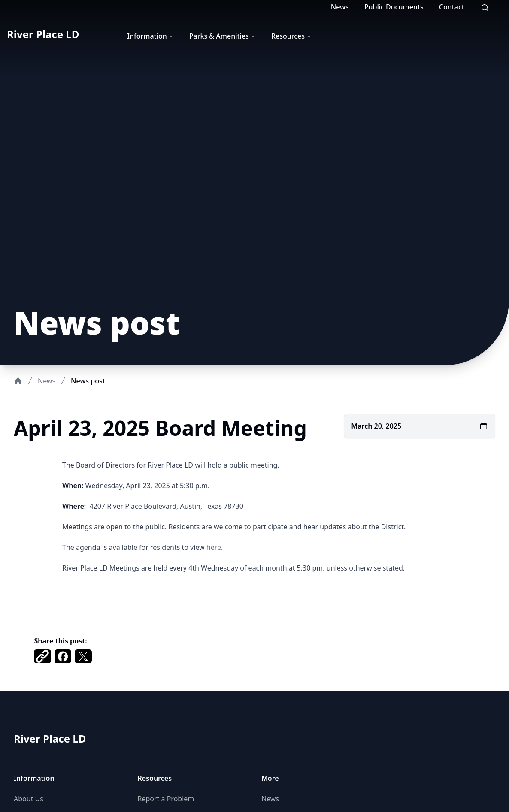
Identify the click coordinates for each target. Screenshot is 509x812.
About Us (29, 799)
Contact (452, 7)
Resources (291, 36)
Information (150, 36)
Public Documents (394, 7)
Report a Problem (166, 799)
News (340, 7)
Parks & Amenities (223, 36)
